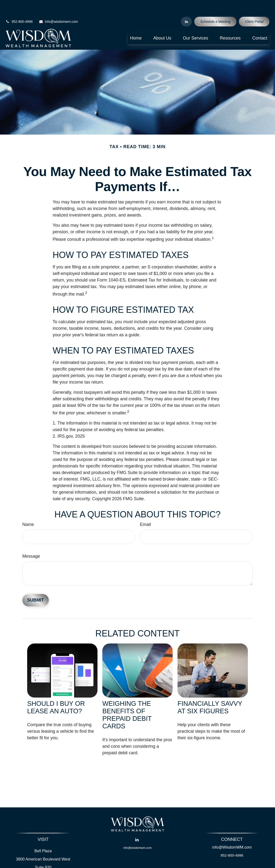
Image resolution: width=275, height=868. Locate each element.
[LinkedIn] (186, 7)
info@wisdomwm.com (58, 7)
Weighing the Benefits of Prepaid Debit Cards (127, 701)
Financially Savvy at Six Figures (210, 693)
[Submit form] (36, 586)
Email (145, 510)
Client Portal (254, 7)
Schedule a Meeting (215, 7)
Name (28, 510)
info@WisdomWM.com (232, 833)
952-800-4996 (19, 7)
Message (31, 542)
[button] (136, 24)
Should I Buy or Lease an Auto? (56, 693)
